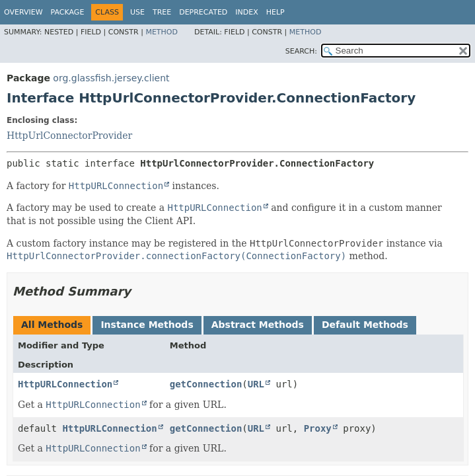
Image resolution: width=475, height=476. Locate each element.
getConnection (206, 384)
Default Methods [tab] (365, 325)
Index (246, 12)
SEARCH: (301, 51)
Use (137, 12)
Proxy (318, 428)
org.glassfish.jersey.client (111, 78)
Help (275, 12)
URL (256, 384)
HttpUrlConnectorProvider (69, 136)
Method (162, 32)
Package (68, 12)
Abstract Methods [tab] (258, 325)
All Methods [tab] (52, 325)
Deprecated (203, 12)
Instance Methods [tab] (147, 325)
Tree (162, 12)
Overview (23, 12)
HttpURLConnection (65, 384)
